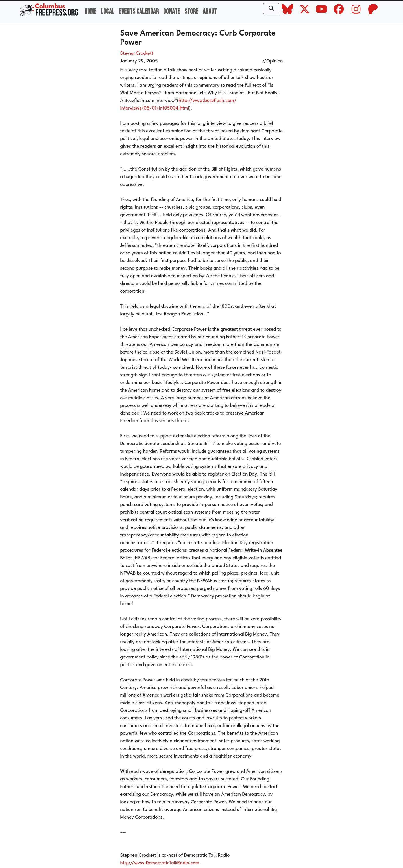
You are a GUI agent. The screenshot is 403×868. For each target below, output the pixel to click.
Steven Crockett (137, 54)
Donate (172, 11)
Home (90, 11)
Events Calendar (139, 11)
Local (108, 11)
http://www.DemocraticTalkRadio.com (160, 863)
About (210, 11)
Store (191, 11)
